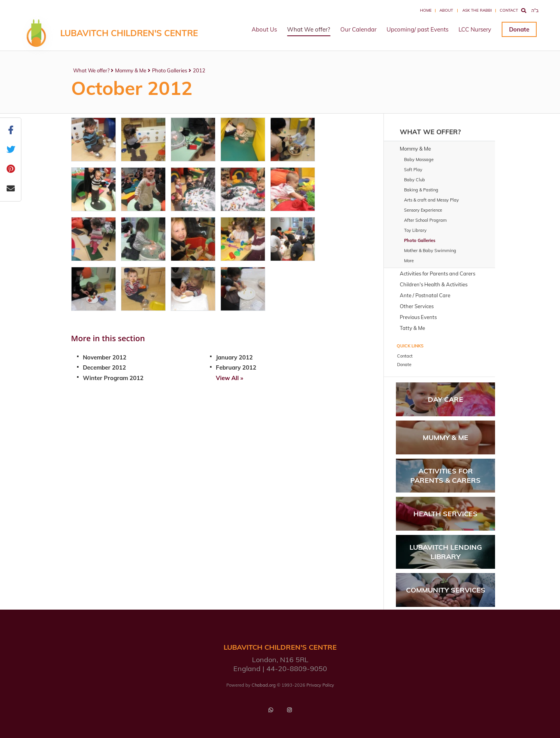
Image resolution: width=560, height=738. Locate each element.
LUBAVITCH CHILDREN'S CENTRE (129, 33)
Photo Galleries (170, 70)
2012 (199, 70)
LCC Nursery (475, 29)
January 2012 (234, 357)
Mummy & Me (445, 437)
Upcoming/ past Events (417, 29)
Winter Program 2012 (113, 378)
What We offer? (309, 29)
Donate (519, 29)
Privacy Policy (320, 685)
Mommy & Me (131, 70)
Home (426, 10)
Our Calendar (358, 29)
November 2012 (105, 357)
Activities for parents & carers (445, 475)
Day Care (445, 399)
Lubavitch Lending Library (446, 552)
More (409, 261)
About (446, 10)
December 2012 (104, 367)
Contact (509, 10)
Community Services (446, 590)
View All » (229, 378)
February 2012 (236, 367)
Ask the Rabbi (477, 10)
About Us (264, 29)
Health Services (445, 514)
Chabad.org (264, 685)
